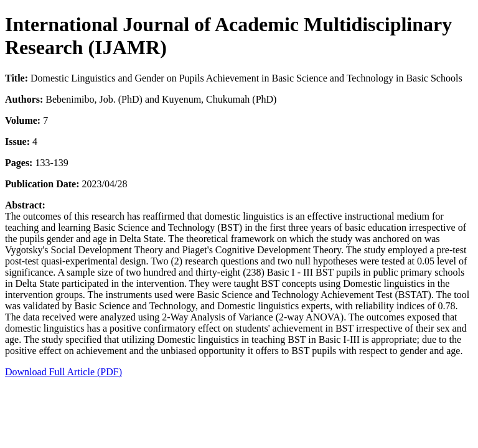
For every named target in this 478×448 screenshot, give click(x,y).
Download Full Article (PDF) (63, 372)
